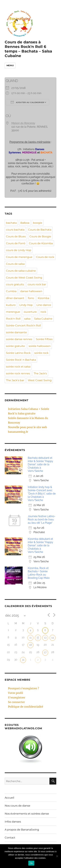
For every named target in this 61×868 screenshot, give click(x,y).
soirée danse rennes (19, 339)
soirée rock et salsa (18, 367)
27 (45, 652)
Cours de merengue (19, 257)
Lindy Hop (26, 305)
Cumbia (11, 291)
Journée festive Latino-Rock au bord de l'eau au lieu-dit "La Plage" (42, 520)
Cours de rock (45, 257)
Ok (31, 863)
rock (43, 312)
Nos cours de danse (17, 806)
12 (38, 637)
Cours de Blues (16, 236)
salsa (27, 319)
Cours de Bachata (40, 230)
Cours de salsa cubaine (21, 271)
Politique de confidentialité (26, 707)
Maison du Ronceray (23, 123)
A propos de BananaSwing (22, 830)
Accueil (9, 798)
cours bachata (15, 230)
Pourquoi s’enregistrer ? (24, 688)
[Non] (57, 856)
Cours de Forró (16, 243)
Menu (10, 65)
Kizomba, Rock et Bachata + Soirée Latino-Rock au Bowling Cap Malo (39, 573)
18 (30, 645)
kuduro (11, 305)
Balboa (25, 223)
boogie (38, 223)
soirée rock (41, 353)
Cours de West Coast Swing (24, 278)
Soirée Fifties (44, 339)
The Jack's (40, 373)
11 (31, 638)
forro (31, 298)
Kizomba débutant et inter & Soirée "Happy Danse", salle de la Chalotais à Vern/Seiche (40, 545)
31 (23, 660)
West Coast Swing (40, 380)
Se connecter (16, 702)
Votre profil (15, 693)
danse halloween (31, 291)
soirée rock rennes (18, 373)
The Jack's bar (15, 380)
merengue (13, 312)
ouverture (30, 312)
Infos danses (13, 822)
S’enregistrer (17, 697)
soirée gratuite (15, 346)
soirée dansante (16, 332)
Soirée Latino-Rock (18, 353)
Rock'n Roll (13, 319)
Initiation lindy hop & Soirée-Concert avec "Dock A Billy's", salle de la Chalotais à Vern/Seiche (42, 494)
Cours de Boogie (40, 236)
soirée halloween (40, 346)
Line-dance (44, 305)
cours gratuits (15, 284)
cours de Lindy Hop (19, 250)
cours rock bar (37, 284)
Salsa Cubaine (43, 319)
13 (45, 638)
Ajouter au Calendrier (27, 102)
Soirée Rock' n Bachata (21, 360)
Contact (10, 838)
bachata (11, 223)
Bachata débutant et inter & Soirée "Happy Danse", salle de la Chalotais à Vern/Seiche (40, 464)
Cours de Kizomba (41, 243)
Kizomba (43, 298)
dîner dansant (15, 298)
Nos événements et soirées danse (27, 814)
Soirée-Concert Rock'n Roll (23, 325)
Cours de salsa (15, 264)
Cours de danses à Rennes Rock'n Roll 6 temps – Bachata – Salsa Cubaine (28, 49)
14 (53, 638)
